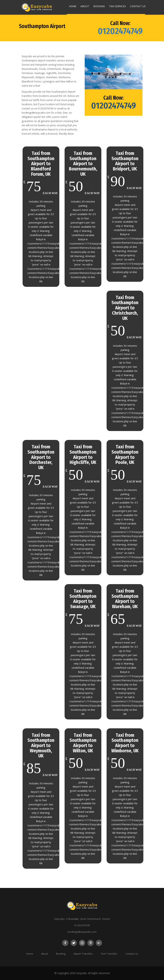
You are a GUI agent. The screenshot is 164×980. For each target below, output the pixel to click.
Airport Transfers (83, 954)
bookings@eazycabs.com (82, 932)
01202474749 (120, 31)
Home (73, 6)
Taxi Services (117, 6)
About (85, 6)
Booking (99, 6)
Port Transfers (109, 954)
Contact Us (138, 6)
